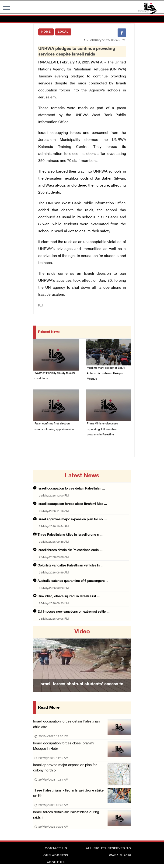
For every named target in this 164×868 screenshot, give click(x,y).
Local (63, 32)
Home (46, 32)
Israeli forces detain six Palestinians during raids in (70, 817)
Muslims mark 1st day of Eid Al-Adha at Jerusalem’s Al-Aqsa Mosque (106, 374)
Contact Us (56, 851)
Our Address (56, 858)
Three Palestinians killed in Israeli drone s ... (70, 536)
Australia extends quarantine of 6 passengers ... (73, 582)
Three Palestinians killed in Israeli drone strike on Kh (68, 795)
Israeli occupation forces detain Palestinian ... (71, 490)
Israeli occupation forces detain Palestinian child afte (70, 725)
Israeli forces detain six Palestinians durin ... (70, 551)
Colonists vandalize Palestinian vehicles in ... (70, 567)
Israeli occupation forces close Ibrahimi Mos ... (72, 505)
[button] (40, 660)
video (82, 633)
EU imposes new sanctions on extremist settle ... (73, 613)
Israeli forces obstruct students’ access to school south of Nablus (81, 691)
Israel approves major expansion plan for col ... (72, 520)
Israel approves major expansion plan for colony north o (65, 769)
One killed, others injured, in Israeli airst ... (69, 597)
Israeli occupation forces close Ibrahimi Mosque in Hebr (70, 747)
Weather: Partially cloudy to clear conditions (55, 376)
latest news (82, 477)
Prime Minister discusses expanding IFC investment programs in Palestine (103, 430)
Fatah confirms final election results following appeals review (54, 427)
